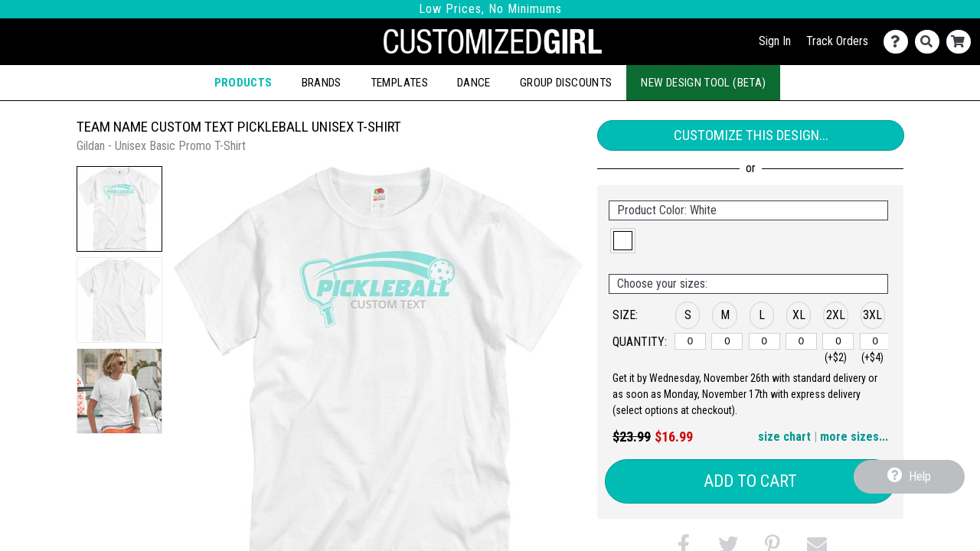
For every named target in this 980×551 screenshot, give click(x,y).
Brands (322, 83)
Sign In (775, 41)
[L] (764, 341)
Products (243, 83)
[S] (690, 341)
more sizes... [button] (854, 437)
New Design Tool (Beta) (703, 83)
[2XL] (838, 341)
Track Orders (837, 41)
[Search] (931, 42)
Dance (474, 83)
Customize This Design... (751, 135)
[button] (119, 209)
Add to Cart (750, 481)
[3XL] (875, 341)
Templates (399, 83)
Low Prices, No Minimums (490, 9)
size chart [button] (784, 437)
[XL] (801, 341)
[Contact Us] (899, 42)
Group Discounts (566, 83)
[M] (727, 341)
